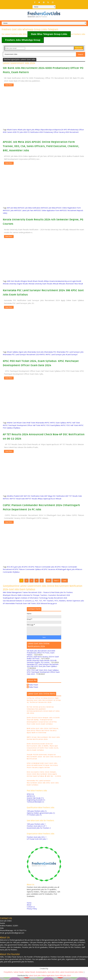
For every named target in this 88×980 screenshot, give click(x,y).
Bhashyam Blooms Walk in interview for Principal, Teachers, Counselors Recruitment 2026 (36, 598)
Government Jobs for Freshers (39, 831)
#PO (66, 130)
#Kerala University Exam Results (40, 284)
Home (29, 906)
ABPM (31, 799)
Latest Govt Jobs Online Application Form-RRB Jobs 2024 (49, 978)
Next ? (56, 582)
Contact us (31, 909)
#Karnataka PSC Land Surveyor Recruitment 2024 (21, 354)
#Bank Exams (12, 130)
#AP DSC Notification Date (34, 496)
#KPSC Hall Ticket (73, 423)
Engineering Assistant (36, 803)
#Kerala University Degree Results (15, 284)
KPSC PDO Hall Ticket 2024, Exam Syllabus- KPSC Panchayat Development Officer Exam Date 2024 (43, 675)
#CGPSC (25, 567)
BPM (30, 797)
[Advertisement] (45, 102)
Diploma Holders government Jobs (41, 816)
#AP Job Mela (12, 208)
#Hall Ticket (31, 423)
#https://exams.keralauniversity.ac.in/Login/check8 (63, 281)
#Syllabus (17, 428)
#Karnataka (40, 423)
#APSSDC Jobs (8, 210)
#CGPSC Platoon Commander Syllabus (27, 569)
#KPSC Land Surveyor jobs (56, 354)
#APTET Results (31, 499)
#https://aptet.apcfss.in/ (46, 499)
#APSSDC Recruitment (68, 210)
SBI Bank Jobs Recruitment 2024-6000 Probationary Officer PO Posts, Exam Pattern (41, 655)
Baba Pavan (34, 688)
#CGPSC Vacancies (48, 569)
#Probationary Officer (76, 130)
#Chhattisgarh (61, 569)
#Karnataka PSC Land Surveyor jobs (70, 352)
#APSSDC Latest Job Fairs (24, 210)
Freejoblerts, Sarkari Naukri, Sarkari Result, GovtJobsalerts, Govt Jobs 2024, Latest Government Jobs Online (43, 975)
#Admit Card (12, 423)
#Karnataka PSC (50, 352)
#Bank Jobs (22, 130)
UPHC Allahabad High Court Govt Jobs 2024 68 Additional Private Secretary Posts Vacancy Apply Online (42, 768)
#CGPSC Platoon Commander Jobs (41, 567)
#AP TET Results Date (74, 496)
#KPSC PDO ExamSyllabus (51, 425)
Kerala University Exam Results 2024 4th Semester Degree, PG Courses (42, 664)
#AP (22, 496)
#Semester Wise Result (74, 284)
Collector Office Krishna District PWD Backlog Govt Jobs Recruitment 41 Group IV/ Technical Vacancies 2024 (44, 703)
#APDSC (6, 499)
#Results (62, 284)
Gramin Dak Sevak (35, 801)
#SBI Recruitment (72, 132)
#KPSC (43, 354)
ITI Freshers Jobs (34, 818)
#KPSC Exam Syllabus (58, 423)
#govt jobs (31, 130)
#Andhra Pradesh (13, 496)
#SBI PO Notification (31, 132)
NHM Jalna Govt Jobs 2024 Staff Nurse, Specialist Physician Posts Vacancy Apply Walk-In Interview (43, 733)
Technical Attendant (35, 805)
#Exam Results (38, 281)
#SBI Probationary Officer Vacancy (52, 132)
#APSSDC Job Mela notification (29, 208)
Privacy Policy (32, 911)
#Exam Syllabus (13, 352)
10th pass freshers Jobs (37, 814)
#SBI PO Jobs (18, 132)
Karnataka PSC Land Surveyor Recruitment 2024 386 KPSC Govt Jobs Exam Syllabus (43, 668)
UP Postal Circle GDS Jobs (37, 842)
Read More (9, 85)
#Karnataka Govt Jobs (36, 352)
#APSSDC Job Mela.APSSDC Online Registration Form (61, 208)
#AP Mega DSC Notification (55, 496)
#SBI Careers (8, 132)
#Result (56, 284)
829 (49, 582)
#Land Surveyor (72, 354)
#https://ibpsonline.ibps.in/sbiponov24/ (49, 130)
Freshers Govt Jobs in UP (37, 829)
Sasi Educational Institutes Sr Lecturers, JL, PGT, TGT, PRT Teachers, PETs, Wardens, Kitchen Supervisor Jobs (43, 603)
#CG (9, 567)
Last (65, 582)
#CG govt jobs (16, 567)
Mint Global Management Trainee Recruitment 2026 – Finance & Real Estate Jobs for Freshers (38, 595)
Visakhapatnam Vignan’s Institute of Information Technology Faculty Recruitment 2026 (35, 601)
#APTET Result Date (17, 499)
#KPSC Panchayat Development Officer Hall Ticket (22, 425)
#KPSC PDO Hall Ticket (69, 425)
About (29, 908)
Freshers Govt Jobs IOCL (37, 840)
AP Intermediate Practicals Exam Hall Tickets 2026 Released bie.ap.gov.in (30, 606)
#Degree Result (26, 281)
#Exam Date (21, 423)
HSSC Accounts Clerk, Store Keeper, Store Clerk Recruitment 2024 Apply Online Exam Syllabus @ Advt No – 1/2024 (44, 777)
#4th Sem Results (14, 281)
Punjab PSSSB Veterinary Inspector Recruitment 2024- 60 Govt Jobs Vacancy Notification (44, 759)
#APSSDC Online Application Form (47, 210)
